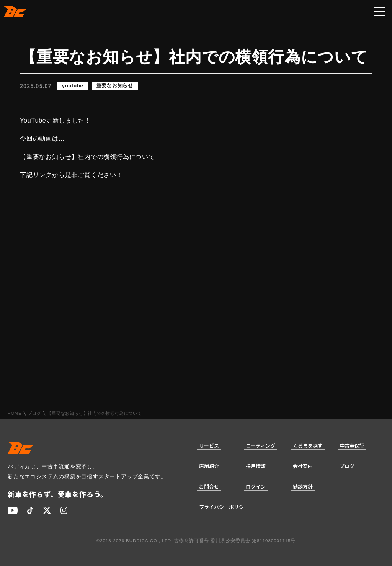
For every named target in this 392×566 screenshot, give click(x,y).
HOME (15, 413)
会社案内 (303, 466)
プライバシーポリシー (224, 507)
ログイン (256, 487)
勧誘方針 (303, 487)
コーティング (261, 446)
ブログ (34, 413)
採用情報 (256, 466)
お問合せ (209, 487)
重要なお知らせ (115, 86)
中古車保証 (352, 446)
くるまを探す (308, 446)
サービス (209, 446)
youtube (73, 86)
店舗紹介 (209, 466)
